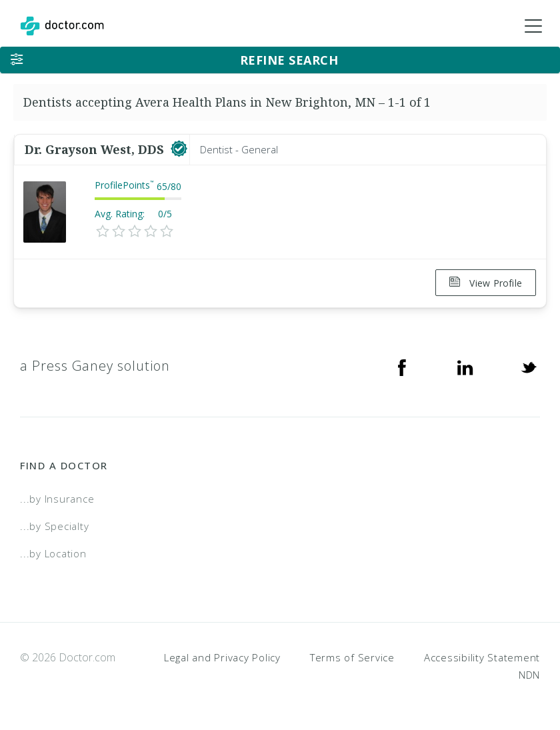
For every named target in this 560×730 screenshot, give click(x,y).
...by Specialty (54, 525)
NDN (529, 673)
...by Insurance (57, 498)
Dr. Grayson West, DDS (96, 149)
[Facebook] (402, 365)
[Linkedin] (465, 365)
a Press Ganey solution (95, 365)
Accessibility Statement (482, 656)
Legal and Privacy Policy (222, 656)
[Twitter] (529, 365)
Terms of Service (352, 656)
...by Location (53, 552)
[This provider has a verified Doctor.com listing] (179, 149)
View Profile (486, 283)
